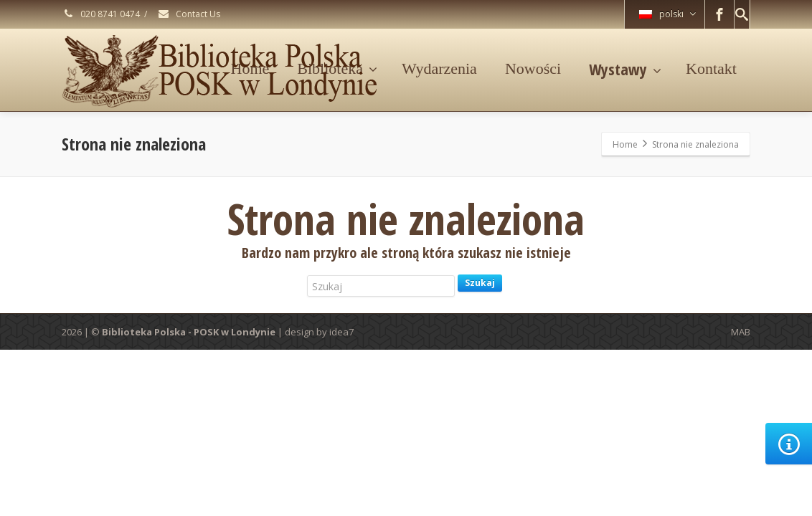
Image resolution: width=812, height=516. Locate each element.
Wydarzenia (439, 68)
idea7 (341, 332)
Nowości (533, 68)
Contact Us (189, 14)
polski (667, 14)
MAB (741, 332)
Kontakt (711, 68)
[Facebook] (719, 14)
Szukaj (480, 283)
